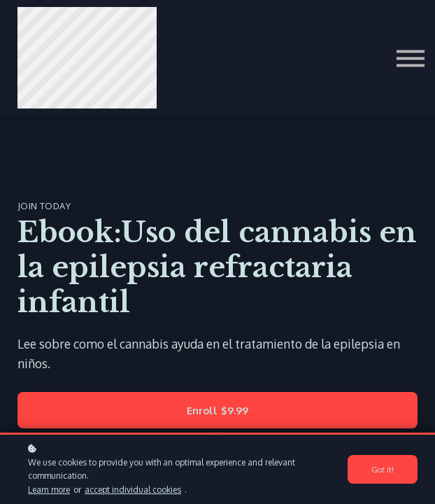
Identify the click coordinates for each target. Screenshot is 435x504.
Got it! (383, 469)
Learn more (49, 490)
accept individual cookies (133, 490)
